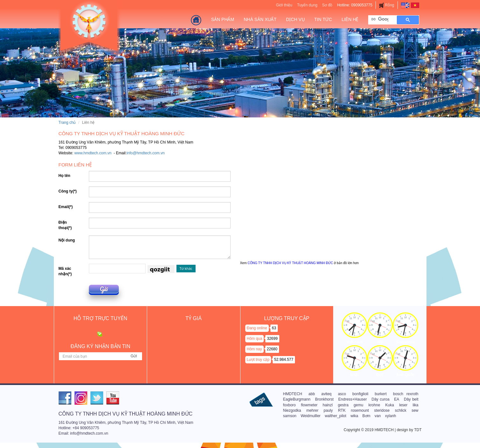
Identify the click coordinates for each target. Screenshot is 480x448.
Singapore (405, 342)
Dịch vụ (295, 19)
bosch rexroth (406, 394)
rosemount (360, 410)
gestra (343, 405)
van (378, 416)
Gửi (104, 289)
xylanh (391, 416)
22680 (272, 349)
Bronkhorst (324, 399)
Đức (380, 375)
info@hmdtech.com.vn (146, 153)
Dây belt (411, 399)
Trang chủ (67, 122)
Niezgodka (292, 410)
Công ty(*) (68, 191)
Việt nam (355, 342)
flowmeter (309, 405)
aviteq (326, 394)
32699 (272, 339)
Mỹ (380, 342)
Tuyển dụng (307, 5)
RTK (342, 410)
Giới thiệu (284, 5)
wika (354, 416)
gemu (358, 405)
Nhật (354, 375)
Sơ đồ (327, 5)
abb (312, 394)
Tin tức (323, 19)
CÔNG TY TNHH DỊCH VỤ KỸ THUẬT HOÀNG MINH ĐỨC (290, 263)
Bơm (366, 416)
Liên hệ (350, 19)
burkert (381, 394)
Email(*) (66, 207)
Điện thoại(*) (65, 225)
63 (274, 328)
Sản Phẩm (223, 19)
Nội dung (67, 240)
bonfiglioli (360, 394)
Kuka (390, 405)
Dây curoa (381, 399)
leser (403, 405)
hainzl (328, 405)
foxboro (290, 405)
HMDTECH (293, 394)
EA (397, 399)
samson (290, 416)
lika (416, 405)
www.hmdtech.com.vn (93, 153)
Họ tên (64, 176)
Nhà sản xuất (260, 19)
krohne (374, 405)
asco (342, 394)
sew (415, 410)
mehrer (312, 410)
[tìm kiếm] (380, 19)
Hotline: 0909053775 (355, 5)
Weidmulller (311, 416)
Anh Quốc (405, 375)
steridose (382, 410)
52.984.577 (284, 360)
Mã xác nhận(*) (65, 271)
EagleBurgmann (297, 399)
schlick (401, 410)
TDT (418, 430)
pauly (328, 410)
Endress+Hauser (353, 399)
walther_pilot (336, 416)
